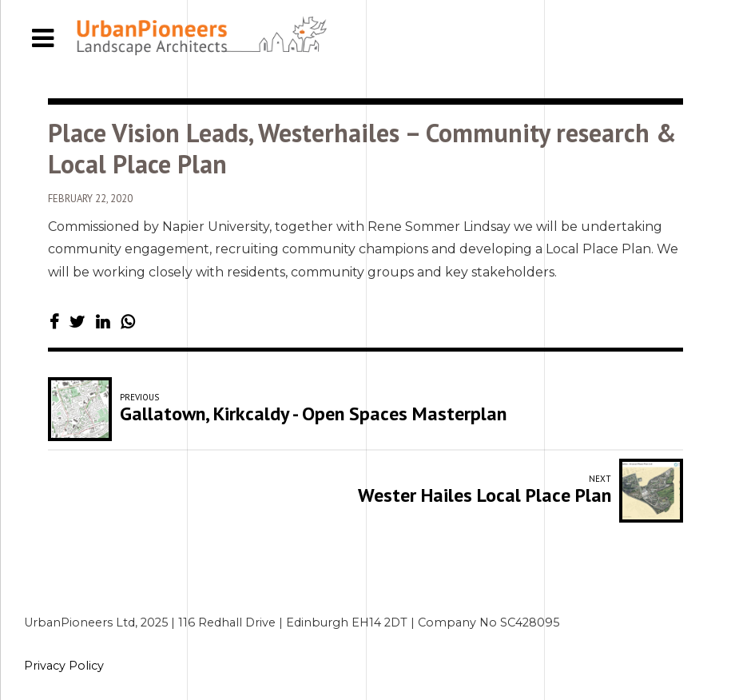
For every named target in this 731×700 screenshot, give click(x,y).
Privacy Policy (64, 666)
